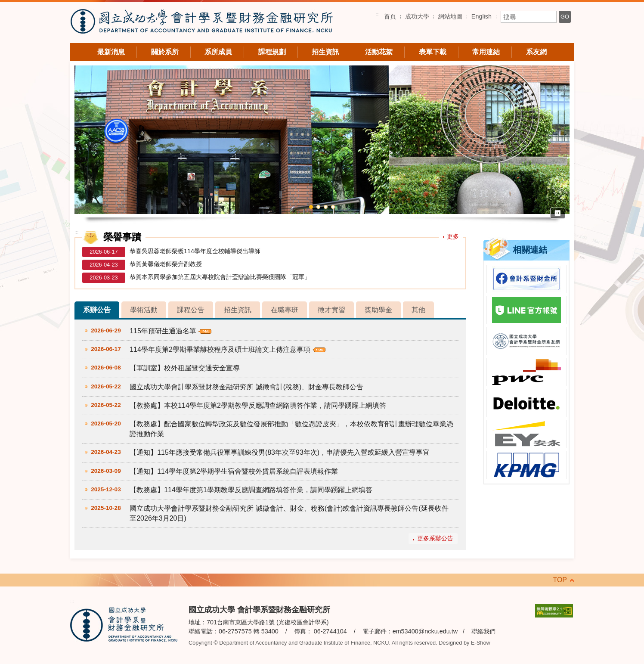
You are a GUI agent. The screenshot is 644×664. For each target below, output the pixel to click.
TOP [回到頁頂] (560, 580)
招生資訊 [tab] (238, 310)
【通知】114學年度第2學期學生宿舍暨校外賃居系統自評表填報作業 (234, 471)
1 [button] (311, 207)
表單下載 (433, 52)
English (481, 16)
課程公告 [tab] (191, 310)
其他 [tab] (418, 310)
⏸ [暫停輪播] (558, 213)
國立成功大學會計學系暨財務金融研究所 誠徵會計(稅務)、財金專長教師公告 (246, 387)
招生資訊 (325, 52)
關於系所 (165, 52)
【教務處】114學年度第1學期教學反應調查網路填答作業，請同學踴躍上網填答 (251, 490)
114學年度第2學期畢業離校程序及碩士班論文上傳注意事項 (220, 349)
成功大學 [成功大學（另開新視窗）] (417, 16)
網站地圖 (450, 16)
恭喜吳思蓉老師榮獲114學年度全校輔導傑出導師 (195, 251)
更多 (453, 236)
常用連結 (486, 52)
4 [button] (333, 207)
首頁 (390, 16)
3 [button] (326, 207)
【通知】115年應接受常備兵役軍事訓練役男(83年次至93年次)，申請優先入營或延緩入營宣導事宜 (280, 452)
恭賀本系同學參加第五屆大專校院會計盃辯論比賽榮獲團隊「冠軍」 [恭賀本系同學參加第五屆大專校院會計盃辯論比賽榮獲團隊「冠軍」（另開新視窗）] (220, 277)
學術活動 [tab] (144, 310)
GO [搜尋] (565, 17)
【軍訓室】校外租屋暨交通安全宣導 (185, 368)
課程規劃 (272, 52)
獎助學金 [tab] (378, 310)
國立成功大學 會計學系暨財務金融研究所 (201, 23)
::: (377, 14)
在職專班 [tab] (285, 310)
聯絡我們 (483, 631)
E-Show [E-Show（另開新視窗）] (481, 643)
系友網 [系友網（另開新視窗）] (536, 52)
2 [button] (318, 207)
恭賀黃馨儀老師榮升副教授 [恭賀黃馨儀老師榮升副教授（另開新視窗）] (166, 264)
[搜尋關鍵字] (529, 17)
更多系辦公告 (435, 538)
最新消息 (111, 52)
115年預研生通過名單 (163, 331)
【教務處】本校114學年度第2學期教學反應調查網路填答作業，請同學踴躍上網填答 (258, 405)
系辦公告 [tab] (97, 310)
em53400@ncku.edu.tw (425, 631)
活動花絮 (379, 52)
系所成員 (218, 52)
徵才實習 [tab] (331, 310)
